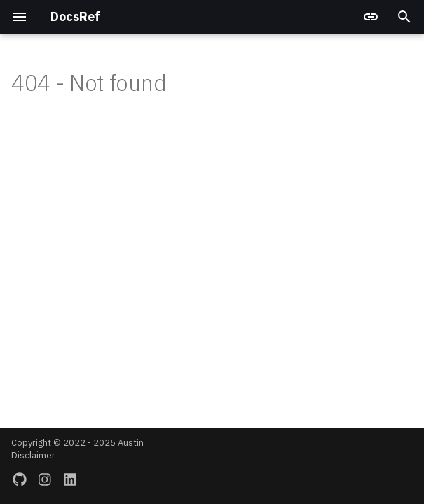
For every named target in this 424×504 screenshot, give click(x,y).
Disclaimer (33, 455)
